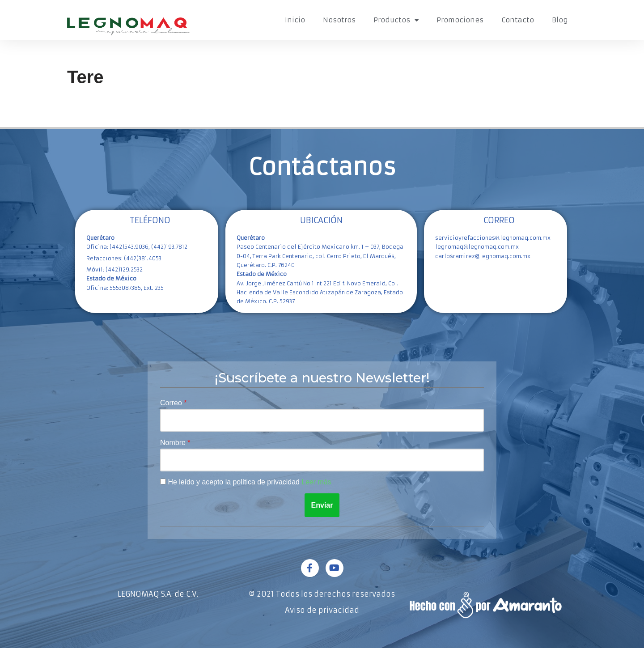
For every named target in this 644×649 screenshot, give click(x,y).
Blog (560, 20)
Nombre (174, 443)
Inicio (295, 20)
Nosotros (339, 20)
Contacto (518, 20)
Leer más (317, 483)
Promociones (460, 20)
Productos (396, 20)
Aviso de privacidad (322, 611)
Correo (172, 403)
